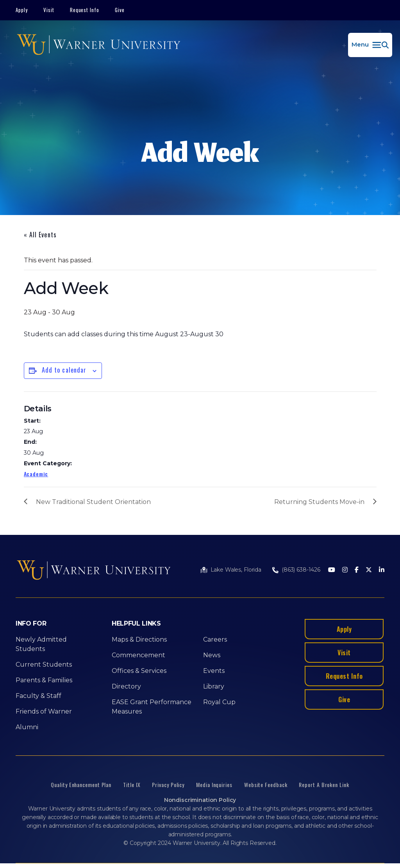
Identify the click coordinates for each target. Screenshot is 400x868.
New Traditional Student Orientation (93, 502)
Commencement (138, 655)
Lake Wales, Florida (236, 570)
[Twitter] (369, 570)
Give (120, 10)
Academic (36, 474)
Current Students (44, 664)
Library (214, 686)
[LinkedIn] (382, 570)
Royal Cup (219, 702)
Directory (126, 686)
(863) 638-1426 (301, 570)
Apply (22, 10)
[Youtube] (332, 570)
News (212, 655)
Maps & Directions (139, 639)
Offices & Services (139, 671)
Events (214, 671)
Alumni (27, 727)
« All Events (40, 235)
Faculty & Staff (38, 696)
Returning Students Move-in (319, 502)
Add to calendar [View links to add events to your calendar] (64, 370)
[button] (370, 45)
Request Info (85, 10)
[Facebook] (357, 570)
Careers (215, 639)
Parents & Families (44, 680)
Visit (49, 10)
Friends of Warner (44, 711)
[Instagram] (345, 570)
